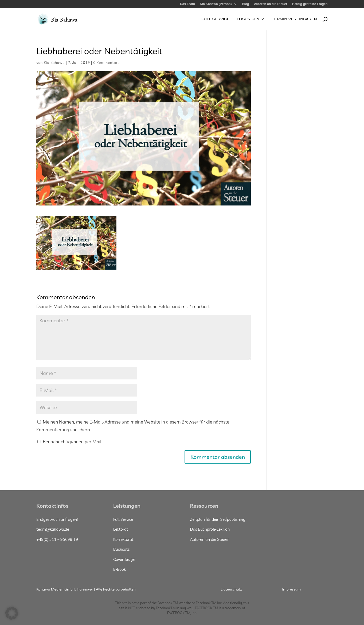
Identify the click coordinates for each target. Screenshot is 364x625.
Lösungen (248, 19)
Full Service (216, 19)
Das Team (187, 4)
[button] (12, 613)
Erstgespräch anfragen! (57, 519)
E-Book (120, 569)
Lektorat (121, 529)
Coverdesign (124, 559)
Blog (246, 4)
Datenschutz (231, 589)
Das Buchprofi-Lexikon (210, 529)
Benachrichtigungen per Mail (69, 442)
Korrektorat (123, 539)
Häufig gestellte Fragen (310, 4)
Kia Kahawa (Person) (216, 4)
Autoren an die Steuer (271, 4)
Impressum (292, 589)
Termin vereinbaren (294, 19)
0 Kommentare (106, 63)
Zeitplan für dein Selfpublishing (218, 519)
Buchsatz (121, 549)
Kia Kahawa (54, 63)
